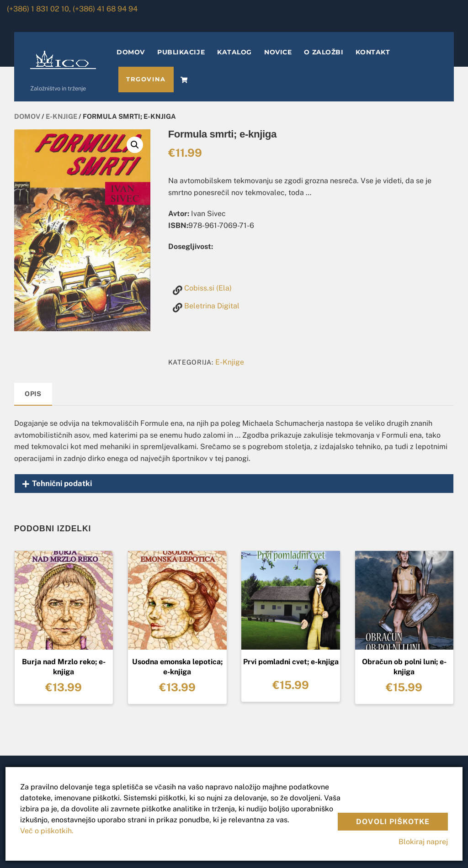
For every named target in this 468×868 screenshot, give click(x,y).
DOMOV (131, 52)
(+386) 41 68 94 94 (105, 9)
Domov (27, 116)
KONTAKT (373, 52)
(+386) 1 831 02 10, (39, 9)
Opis (33, 394)
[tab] (33, 394)
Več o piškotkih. (47, 831)
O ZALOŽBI (324, 52)
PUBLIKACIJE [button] (181, 52)
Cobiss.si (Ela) (208, 288)
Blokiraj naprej (423, 842)
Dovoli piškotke (393, 822)
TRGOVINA (146, 79)
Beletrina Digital (212, 306)
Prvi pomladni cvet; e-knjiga (291, 662)
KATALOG (234, 52)
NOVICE (278, 52)
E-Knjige (61, 116)
